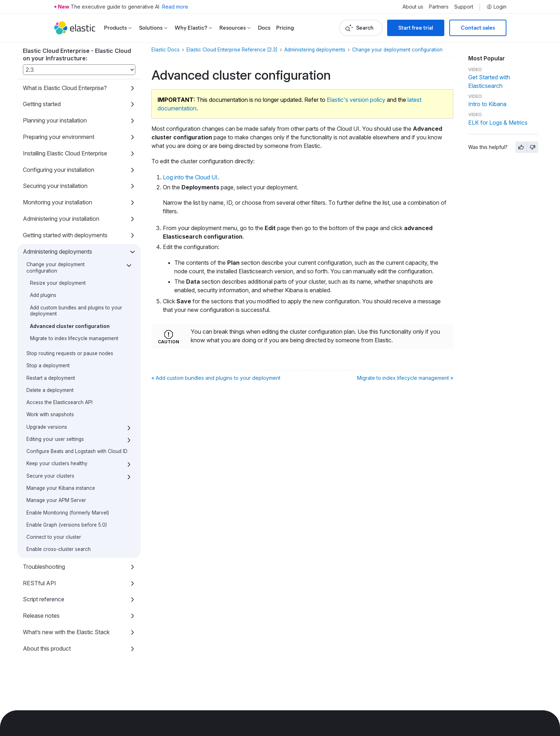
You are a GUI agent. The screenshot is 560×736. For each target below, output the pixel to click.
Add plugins (43, 295)
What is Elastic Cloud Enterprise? (65, 88)
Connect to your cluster (54, 537)
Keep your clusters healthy (57, 463)
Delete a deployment (50, 390)
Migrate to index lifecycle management (74, 338)
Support (464, 7)
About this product (47, 648)
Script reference (44, 599)
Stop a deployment (48, 365)
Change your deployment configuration (56, 268)
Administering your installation (61, 219)
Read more (175, 7)
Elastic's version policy (356, 100)
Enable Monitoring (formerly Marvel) (68, 513)
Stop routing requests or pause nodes (70, 353)
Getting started (42, 104)
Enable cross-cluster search (59, 549)
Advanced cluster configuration (70, 326)
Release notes (41, 616)
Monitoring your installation (57, 202)
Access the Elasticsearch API (59, 402)
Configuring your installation (59, 170)
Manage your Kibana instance (61, 488)
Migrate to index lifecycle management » (405, 378)
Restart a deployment (51, 378)
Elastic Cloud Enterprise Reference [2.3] (232, 50)
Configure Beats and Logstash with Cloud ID (77, 451)
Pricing (285, 28)
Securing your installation (55, 186)
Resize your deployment (58, 283)
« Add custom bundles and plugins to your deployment (216, 378)
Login (496, 7)
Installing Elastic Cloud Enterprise (65, 153)
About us (413, 7)
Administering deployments (57, 252)
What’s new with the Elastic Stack (66, 632)
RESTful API (39, 583)
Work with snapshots (50, 414)
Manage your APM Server (56, 500)
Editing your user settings (55, 439)
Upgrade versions (47, 427)
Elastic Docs (166, 50)
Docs (264, 28)
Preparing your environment (59, 137)
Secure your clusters (50, 476)
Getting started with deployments (65, 235)
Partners (439, 7)
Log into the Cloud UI (190, 177)
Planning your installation (55, 120)
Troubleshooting (44, 567)
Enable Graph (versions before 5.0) (67, 525)
